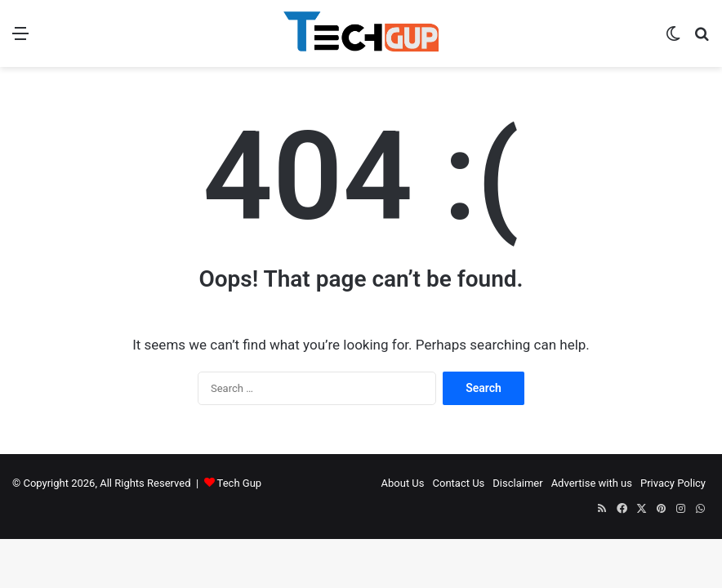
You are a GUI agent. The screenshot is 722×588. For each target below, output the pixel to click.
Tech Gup (240, 483)
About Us (403, 483)
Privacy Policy (673, 483)
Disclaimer (517, 483)
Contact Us (459, 483)
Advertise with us (592, 483)
